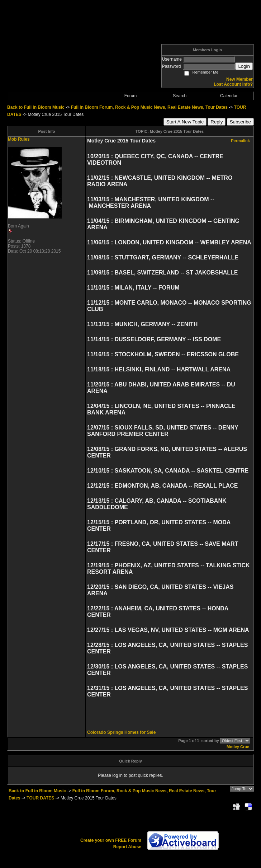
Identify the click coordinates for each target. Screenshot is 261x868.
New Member (239, 79)
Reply (217, 122)
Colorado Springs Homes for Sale (121, 732)
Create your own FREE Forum (111, 840)
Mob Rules (19, 139)
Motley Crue (238, 747)
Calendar (229, 96)
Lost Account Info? (233, 84)
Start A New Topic (185, 122)
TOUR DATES (40, 798)
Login (244, 66)
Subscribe (240, 122)
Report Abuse (127, 847)
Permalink (240, 141)
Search (180, 96)
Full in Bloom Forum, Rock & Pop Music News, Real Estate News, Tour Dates (149, 107)
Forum (131, 96)
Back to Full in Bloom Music (36, 107)
